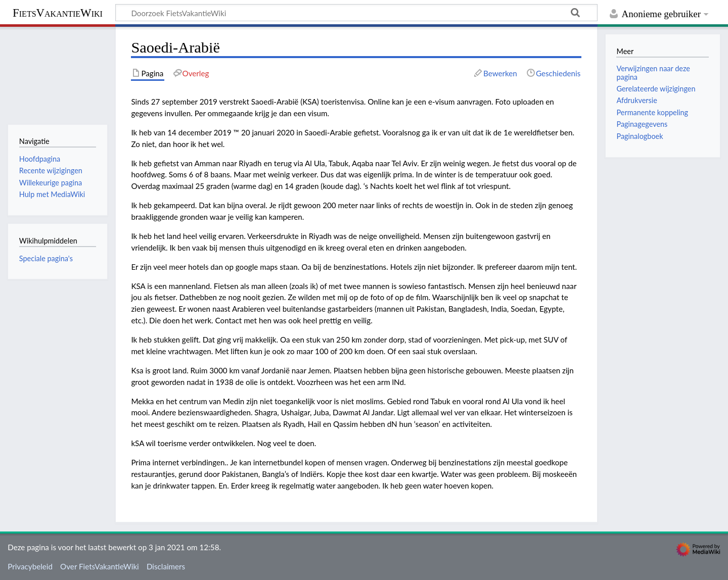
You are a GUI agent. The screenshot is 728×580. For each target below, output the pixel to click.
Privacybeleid (30, 566)
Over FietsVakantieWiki (100, 566)
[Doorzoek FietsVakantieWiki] (356, 13)
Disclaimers (166, 566)
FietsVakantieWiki (58, 13)
